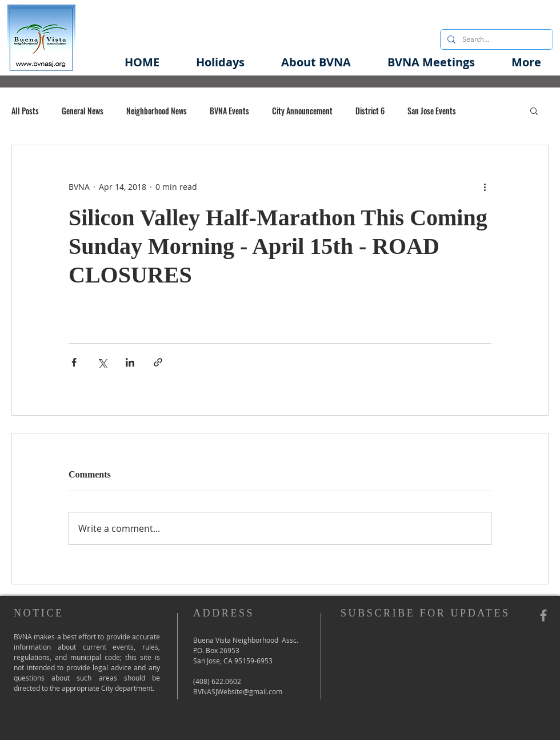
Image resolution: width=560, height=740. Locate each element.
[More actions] (485, 186)
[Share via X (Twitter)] (102, 362)
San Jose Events (432, 111)
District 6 (370, 111)
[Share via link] (158, 362)
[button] (316, 62)
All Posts (25, 111)
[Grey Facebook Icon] (543, 615)
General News (83, 111)
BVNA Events (229, 111)
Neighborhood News (157, 111)
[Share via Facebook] (74, 362)
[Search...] (495, 39)
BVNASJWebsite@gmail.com (238, 691)
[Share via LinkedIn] (130, 362)
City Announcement (302, 111)
